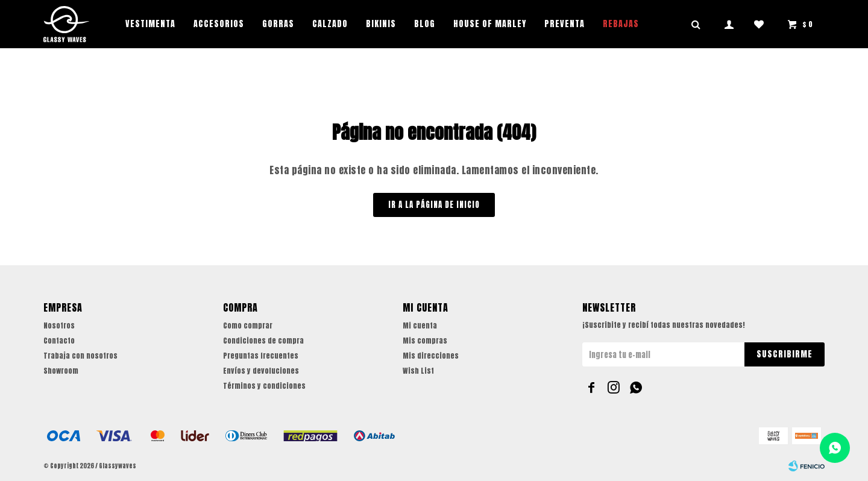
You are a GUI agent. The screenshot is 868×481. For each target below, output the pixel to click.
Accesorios (219, 24)
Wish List (418, 371)
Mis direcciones (431, 356)
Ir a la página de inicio (434, 205)
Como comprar (248, 325)
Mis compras (425, 341)
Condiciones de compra (263, 341)
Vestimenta (150, 24)
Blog (425, 24)
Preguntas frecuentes (261, 356)
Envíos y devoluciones (261, 371)
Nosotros (59, 325)
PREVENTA (565, 24)
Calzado (330, 24)
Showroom (61, 371)
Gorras (278, 24)
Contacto (59, 341)
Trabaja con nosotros (80, 356)
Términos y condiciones (264, 386)
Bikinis (381, 24)
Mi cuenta (420, 325)
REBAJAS (621, 24)
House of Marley (490, 24)
